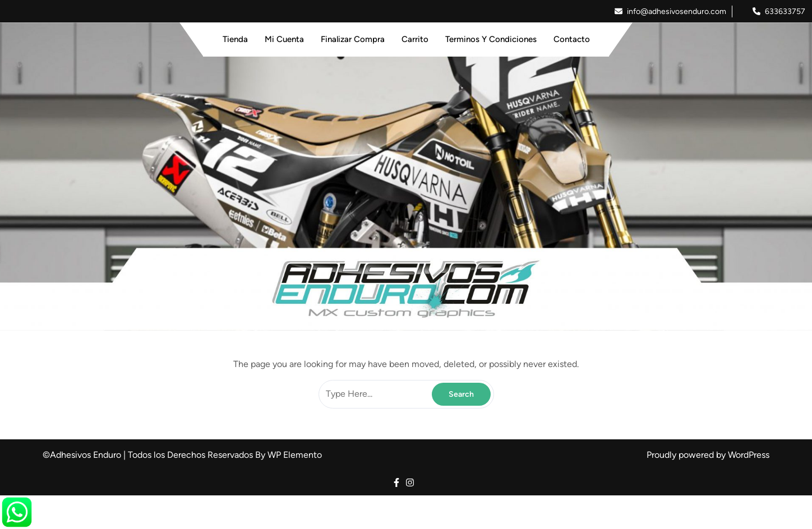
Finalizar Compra (353, 39)
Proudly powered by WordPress (708, 455)
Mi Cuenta (284, 39)
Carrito (415, 39)
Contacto (572, 39)
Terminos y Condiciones (491, 39)
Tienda (235, 39)
